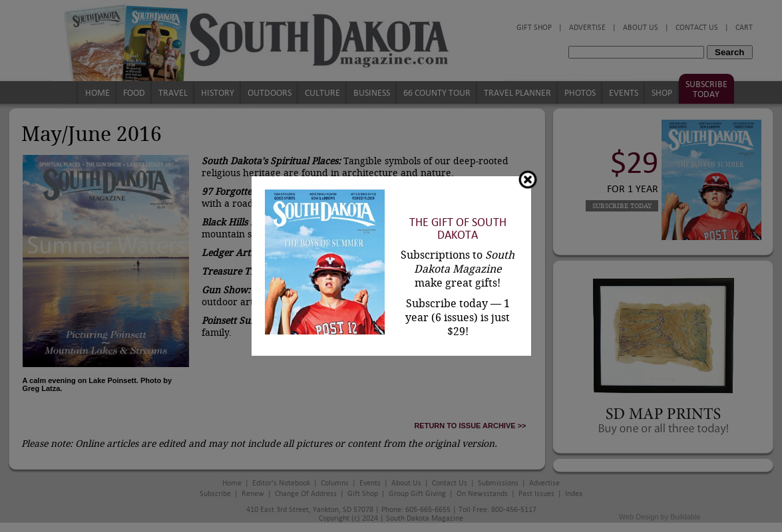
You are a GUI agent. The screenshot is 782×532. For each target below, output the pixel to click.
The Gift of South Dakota (458, 229)
